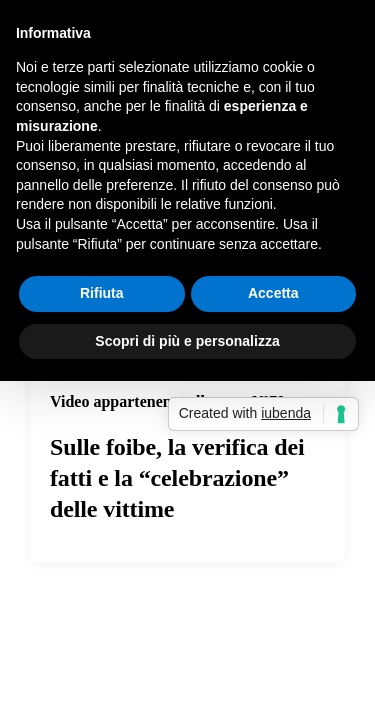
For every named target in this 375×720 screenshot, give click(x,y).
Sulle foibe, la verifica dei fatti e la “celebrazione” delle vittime (177, 478)
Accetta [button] (273, 293)
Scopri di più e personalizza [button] (187, 341)
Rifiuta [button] (102, 293)
